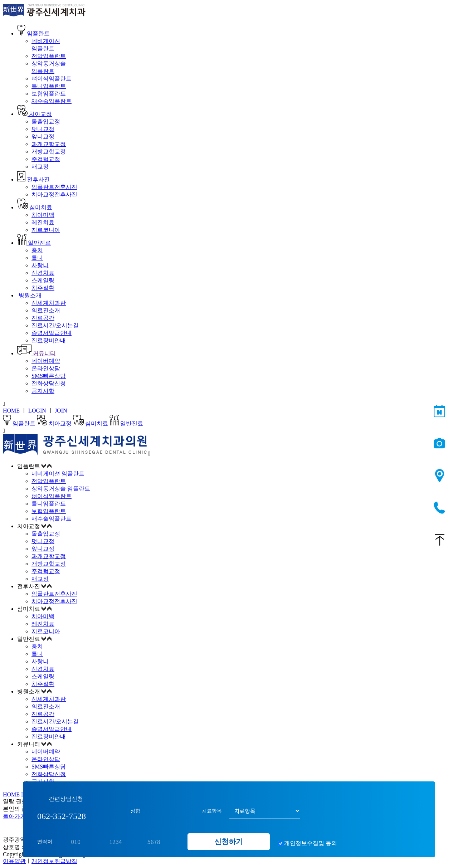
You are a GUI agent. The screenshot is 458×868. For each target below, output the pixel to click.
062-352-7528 (440, 508)
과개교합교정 (49, 144)
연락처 (45, 842)
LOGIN (37, 411)
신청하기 (229, 842)
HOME (11, 411)
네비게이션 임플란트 (58, 474)
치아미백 (43, 215)
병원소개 (29, 295)
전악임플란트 (49, 56)
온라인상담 (46, 368)
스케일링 (43, 280)
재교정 (40, 167)
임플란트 (33, 33)
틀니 (37, 258)
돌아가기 (14, 816)
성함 (135, 811)
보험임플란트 (49, 94)
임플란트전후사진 (54, 187)
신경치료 (43, 273)
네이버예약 (46, 361)
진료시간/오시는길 (55, 325)
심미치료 (35, 207)
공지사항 (43, 391)
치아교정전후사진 (54, 194)
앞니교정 (43, 136)
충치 (37, 250)
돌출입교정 (46, 121)
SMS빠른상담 (49, 376)
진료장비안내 (49, 340)
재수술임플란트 (52, 101)
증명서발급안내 (52, 333)
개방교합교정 (49, 152)
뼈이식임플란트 (52, 79)
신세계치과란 (49, 303)
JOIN (61, 411)
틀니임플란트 (49, 86)
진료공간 (43, 318)
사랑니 (40, 265)
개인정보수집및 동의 (311, 843)
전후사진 (33, 179)
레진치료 (43, 222)
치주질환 (43, 288)
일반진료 (34, 243)
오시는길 (440, 476)
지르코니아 (46, 230)
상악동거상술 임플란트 (61, 489)
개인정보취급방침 (54, 861)
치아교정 (35, 114)
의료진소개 (46, 310)
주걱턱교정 (46, 159)
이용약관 (14, 861)
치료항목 (212, 811)
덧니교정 (43, 129)
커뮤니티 (36, 353)
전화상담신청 (49, 383)
